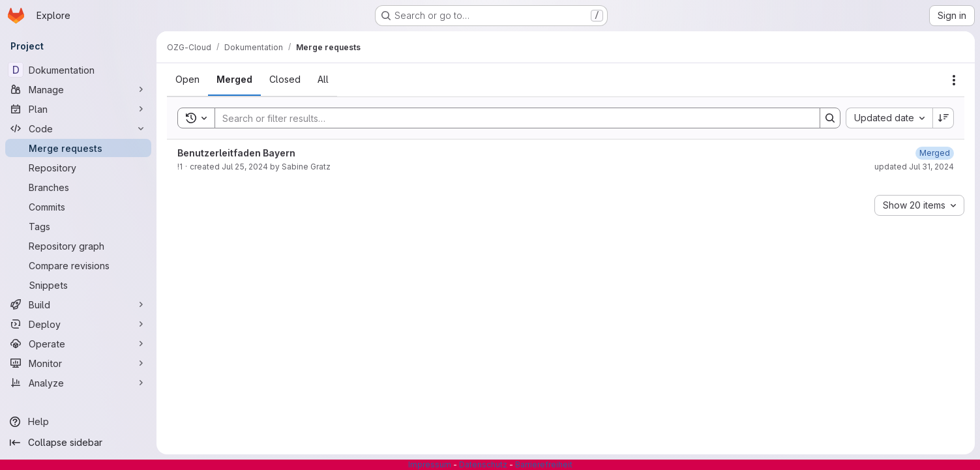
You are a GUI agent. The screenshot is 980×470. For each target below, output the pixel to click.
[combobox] (889, 118)
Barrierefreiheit (544, 464)
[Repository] (78, 168)
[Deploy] (78, 324)
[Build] (78, 304)
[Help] (78, 422)
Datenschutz (483, 464)
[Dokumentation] (78, 70)
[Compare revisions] (78, 265)
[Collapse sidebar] (78, 443)
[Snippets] (78, 285)
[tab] (187, 80)
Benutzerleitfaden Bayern (236, 153)
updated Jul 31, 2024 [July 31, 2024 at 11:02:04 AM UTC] (914, 167)
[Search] (511, 118)
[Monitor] (78, 363)
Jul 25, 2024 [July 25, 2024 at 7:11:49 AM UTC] (245, 167)
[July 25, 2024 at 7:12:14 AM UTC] (935, 153)
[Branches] (78, 187)
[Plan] (78, 109)
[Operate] (78, 344)
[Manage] (78, 89)
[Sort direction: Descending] (943, 118)
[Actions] (954, 80)
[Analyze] (78, 383)
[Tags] (78, 226)
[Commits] (78, 207)
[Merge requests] (78, 148)
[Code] (78, 128)
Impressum (430, 464)
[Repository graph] (78, 246)
